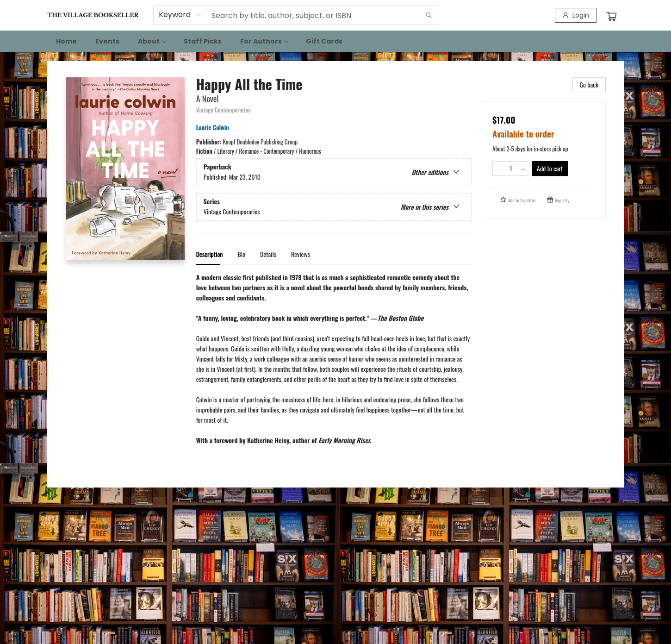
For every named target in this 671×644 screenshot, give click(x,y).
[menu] (335, 41)
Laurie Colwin (214, 127)
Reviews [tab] (301, 254)
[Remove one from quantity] (499, 169)
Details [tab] (268, 254)
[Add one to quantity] (523, 169)
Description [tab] (210, 254)
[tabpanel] (334, 370)
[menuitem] (66, 41)
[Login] (576, 15)
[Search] (429, 15)
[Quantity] (511, 169)
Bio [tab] (241, 254)
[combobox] (180, 15)
